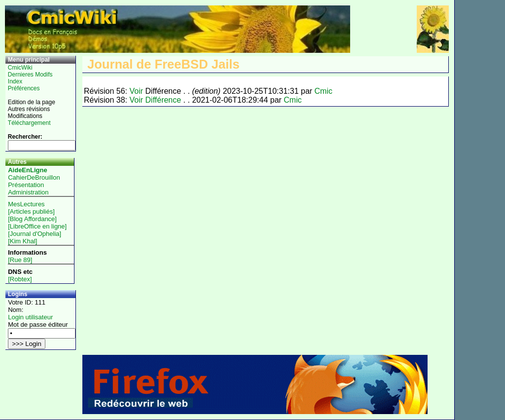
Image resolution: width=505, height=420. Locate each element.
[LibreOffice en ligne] (37, 226)
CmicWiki (20, 68)
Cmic (324, 91)
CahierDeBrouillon (34, 177)
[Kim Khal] (22, 241)
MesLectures (26, 204)
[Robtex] (20, 279)
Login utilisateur (30, 317)
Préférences (24, 88)
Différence (163, 100)
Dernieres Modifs (30, 75)
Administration (28, 192)
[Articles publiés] (31, 211)
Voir (136, 91)
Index (15, 81)
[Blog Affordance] (32, 219)
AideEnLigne (27, 170)
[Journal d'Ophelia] (35, 234)
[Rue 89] (20, 260)
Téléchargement (29, 123)
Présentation (26, 185)
